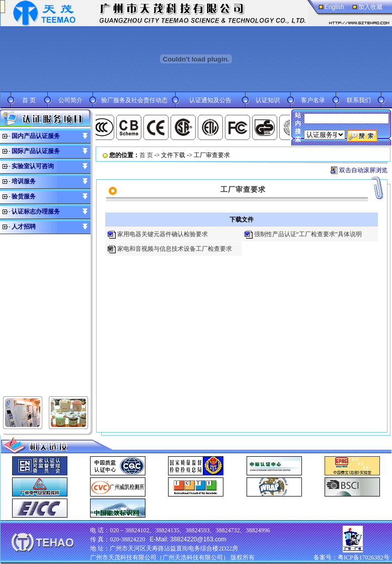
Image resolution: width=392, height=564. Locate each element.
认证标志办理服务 (36, 211)
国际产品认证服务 (36, 151)
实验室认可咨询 (33, 166)
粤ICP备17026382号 (364, 557)
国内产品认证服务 (36, 136)
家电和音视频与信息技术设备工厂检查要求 (175, 249)
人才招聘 (24, 227)
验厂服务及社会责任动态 (134, 100)
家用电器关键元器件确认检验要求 (163, 234)
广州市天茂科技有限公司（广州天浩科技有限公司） (160, 557)
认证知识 (268, 100)
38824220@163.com (198, 539)
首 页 (29, 100)
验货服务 (24, 196)
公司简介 (70, 100)
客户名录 (313, 100)
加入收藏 (370, 7)
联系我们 (359, 100)
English (334, 7)
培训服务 (24, 181)
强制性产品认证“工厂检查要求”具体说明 (308, 234)
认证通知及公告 (210, 100)
